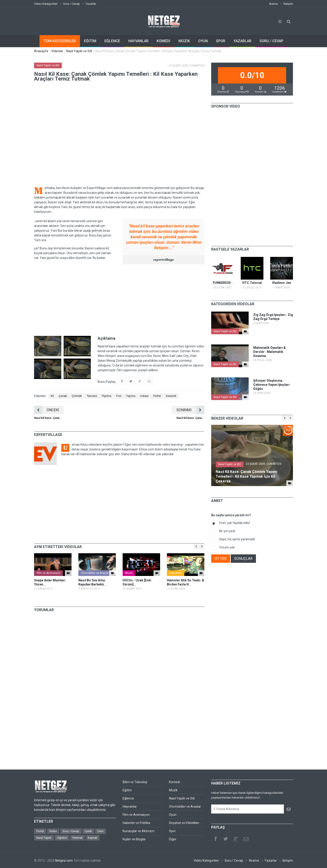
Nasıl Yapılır (44, 838)
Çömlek (77, 396)
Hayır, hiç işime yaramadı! (237, 539)
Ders (100, 831)
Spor (172, 831)
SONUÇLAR (243, 559)
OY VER (221, 559)
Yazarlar (91, 4)
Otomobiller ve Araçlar (95, 573)
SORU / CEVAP (271, 41)
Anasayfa (41, 51)
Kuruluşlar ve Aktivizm (139, 831)
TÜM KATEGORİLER (60, 41)
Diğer (173, 839)
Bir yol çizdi (227, 531)
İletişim (288, 4)
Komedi (174, 782)
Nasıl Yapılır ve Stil (79, 51)
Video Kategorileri (46, 4)
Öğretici (62, 838)
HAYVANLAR (138, 41)
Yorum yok (227, 547)
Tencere (92, 396)
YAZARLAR (242, 41)
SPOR (221, 41)
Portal (40, 831)
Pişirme (107, 396)
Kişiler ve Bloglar (134, 839)
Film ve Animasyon (48, 573)
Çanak (63, 396)
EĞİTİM (90, 41)
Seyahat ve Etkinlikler (184, 823)
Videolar (57, 51)
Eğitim (127, 790)
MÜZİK (184, 41)
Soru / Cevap (72, 4)
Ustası (144, 396)
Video (53, 831)
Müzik (129, 573)
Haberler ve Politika (136, 823)
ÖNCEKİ (47, 410)
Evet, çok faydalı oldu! (234, 523)
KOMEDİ (163, 41)
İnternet (77, 838)
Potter (157, 396)
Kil (52, 396)
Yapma (131, 396)
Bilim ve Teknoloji (135, 782)
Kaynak (93, 838)
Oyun (173, 815)
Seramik (171, 396)
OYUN (203, 41)
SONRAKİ (190, 410)
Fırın (119, 396)
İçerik (88, 831)
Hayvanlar (176, 573)
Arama (273, 4)
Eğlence (128, 798)
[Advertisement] (119, 300)
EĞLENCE (112, 41)
